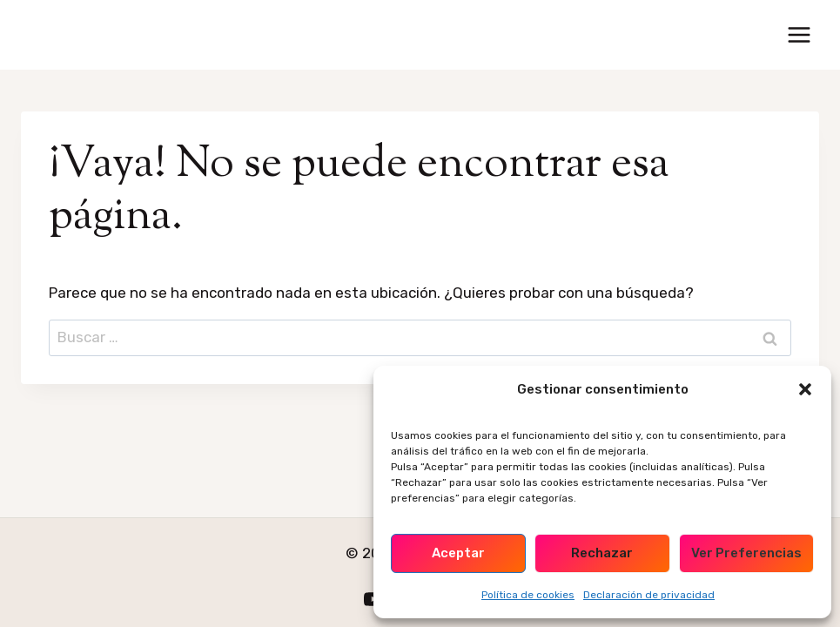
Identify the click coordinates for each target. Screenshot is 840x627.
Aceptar (458, 553)
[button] (805, 389)
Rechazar (602, 553)
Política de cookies (528, 595)
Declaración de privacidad (649, 595)
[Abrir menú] (799, 34)
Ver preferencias (746, 553)
